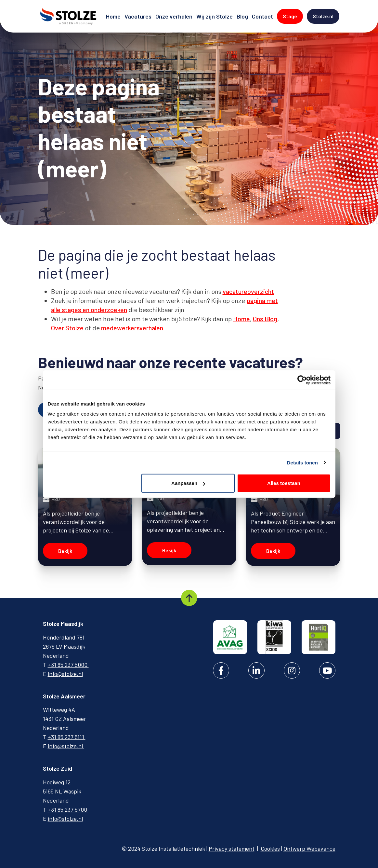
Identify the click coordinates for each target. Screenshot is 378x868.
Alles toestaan (284, 483)
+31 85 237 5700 (68, 809)
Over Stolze (67, 328)
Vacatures (139, 16)
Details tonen (302, 462)
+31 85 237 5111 (67, 737)
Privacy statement (232, 848)
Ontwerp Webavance (309, 848)
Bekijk (65, 551)
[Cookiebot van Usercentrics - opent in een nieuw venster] (302, 380)
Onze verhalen (175, 16)
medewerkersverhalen (132, 328)
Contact (263, 16)
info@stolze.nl (65, 674)
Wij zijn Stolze (215, 16)
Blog (243, 16)
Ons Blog (265, 319)
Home (114, 16)
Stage (293, 16)
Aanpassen (188, 483)
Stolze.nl (326, 16)
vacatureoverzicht (248, 291)
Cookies (270, 848)
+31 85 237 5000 (68, 665)
